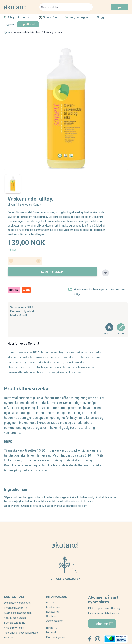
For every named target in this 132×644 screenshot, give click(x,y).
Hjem (7, 32)
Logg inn (9, 24)
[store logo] (20, 7)
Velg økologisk (77, 17)
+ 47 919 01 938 (14, 628)
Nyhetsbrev (53, 612)
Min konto (52, 632)
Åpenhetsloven (55, 621)
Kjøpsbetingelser (56, 637)
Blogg (100, 17)
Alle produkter (17, 17)
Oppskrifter (48, 17)
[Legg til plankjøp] (106, 273)
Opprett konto (28, 24)
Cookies (51, 616)
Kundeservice (54, 607)
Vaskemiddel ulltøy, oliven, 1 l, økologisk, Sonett (39, 32)
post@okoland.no (15, 623)
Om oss (51, 603)
